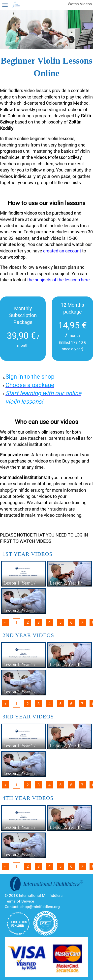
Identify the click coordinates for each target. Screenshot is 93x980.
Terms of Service (19, 901)
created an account (62, 251)
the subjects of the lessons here (59, 280)
